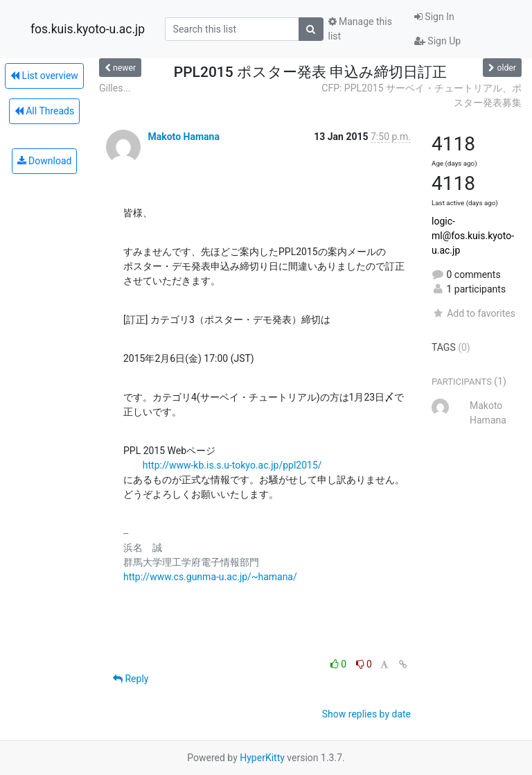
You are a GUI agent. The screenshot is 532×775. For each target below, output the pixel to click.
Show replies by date (366, 714)
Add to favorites (473, 313)
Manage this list (360, 29)
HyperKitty (262, 758)
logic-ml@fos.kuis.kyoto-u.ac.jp (473, 236)
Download (45, 161)
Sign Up (437, 41)
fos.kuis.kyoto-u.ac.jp (88, 29)
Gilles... (115, 88)
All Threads (44, 111)
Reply (131, 679)
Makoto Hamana (183, 137)
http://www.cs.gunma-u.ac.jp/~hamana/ (210, 577)
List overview (44, 76)
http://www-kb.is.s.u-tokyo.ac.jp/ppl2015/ (232, 465)
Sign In (434, 17)
